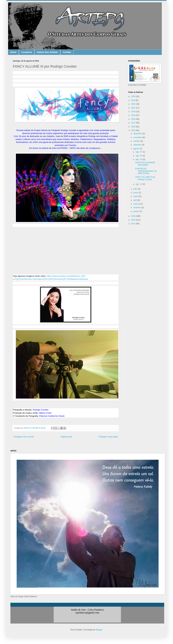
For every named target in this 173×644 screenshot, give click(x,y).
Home (13, 52)
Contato (67, 52)
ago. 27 (139, 152)
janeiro (137, 211)
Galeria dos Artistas (47, 52)
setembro (138, 145)
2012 (134, 224)
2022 (134, 104)
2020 (134, 112)
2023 (134, 100)
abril (136, 200)
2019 (134, 115)
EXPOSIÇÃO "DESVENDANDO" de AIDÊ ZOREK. (146, 171)
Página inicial (66, 437)
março (136, 204)
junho (136, 193)
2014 (134, 216)
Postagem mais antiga (108, 437)
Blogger (99, 630)
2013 (134, 220)
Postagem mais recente (24, 437)
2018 (134, 119)
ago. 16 (139, 159)
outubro (137, 141)
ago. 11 (139, 184)
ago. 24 (139, 156)
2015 (134, 130)
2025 (134, 96)
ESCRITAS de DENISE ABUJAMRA (145, 164)
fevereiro (137, 208)
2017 (134, 123)
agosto (137, 149)
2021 (134, 108)
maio (136, 196)
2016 (134, 127)
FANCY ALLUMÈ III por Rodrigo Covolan (145, 178)
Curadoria (27, 52)
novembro (138, 137)
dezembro (138, 134)
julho (136, 189)
